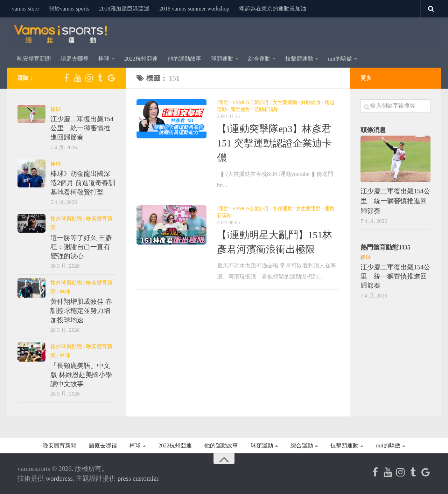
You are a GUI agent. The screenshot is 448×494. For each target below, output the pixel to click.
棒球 (104, 59)
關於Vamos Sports (69, 9)
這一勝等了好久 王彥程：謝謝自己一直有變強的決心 (81, 247)
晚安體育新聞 (34, 59)
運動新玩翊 (266, 109)
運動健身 (240, 109)
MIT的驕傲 (340, 59)
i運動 (223, 102)
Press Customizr (138, 478)
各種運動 (282, 209)
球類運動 (222, 59)
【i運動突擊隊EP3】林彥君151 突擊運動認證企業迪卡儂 (274, 143)
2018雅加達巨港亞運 (124, 9)
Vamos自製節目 (251, 102)
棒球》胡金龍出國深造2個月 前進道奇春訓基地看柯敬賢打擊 (83, 183)
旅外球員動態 (66, 218)
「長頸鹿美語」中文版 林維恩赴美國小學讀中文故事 (81, 375)
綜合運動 (259, 59)
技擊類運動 (299, 59)
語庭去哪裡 (75, 59)
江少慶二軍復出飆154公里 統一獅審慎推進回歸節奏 (82, 128)
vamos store (25, 9)
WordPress (59, 478)
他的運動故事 (184, 59)
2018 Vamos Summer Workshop (194, 9)
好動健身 (311, 102)
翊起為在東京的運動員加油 (273, 9)
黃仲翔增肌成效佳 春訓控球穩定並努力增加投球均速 (81, 311)
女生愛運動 (285, 102)
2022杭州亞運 (141, 59)
